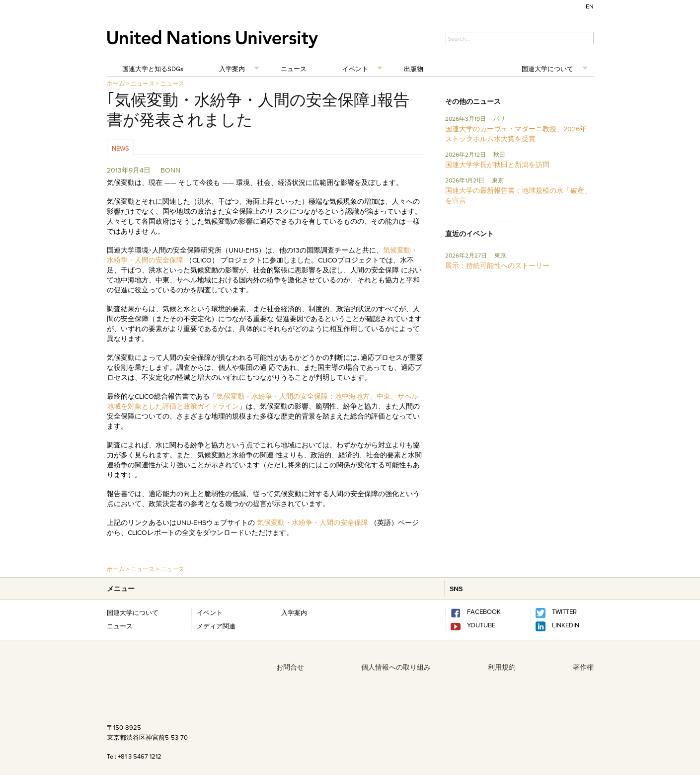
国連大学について (547, 69)
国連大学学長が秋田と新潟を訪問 (497, 165)
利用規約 (502, 667)
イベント (355, 69)
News (120, 148)
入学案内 (232, 69)
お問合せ (290, 667)
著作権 (583, 667)
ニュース (294, 69)
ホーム (116, 83)
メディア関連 (216, 626)
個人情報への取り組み (396, 667)
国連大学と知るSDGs (153, 69)
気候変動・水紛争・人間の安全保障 (312, 522)
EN (590, 6)
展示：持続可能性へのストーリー (497, 265)
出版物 (414, 69)
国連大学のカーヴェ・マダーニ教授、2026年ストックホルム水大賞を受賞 (516, 134)
